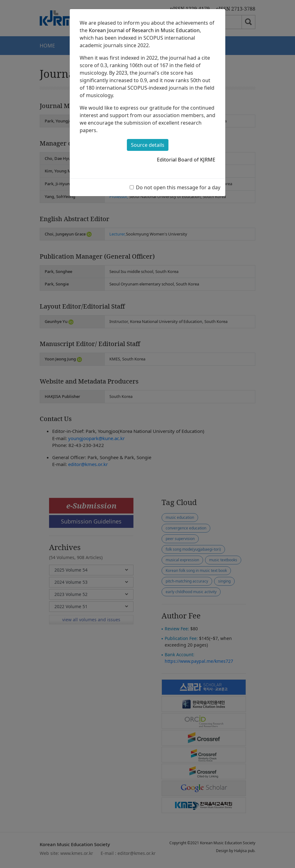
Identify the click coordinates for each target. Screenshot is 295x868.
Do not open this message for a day (178, 187)
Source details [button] (148, 145)
